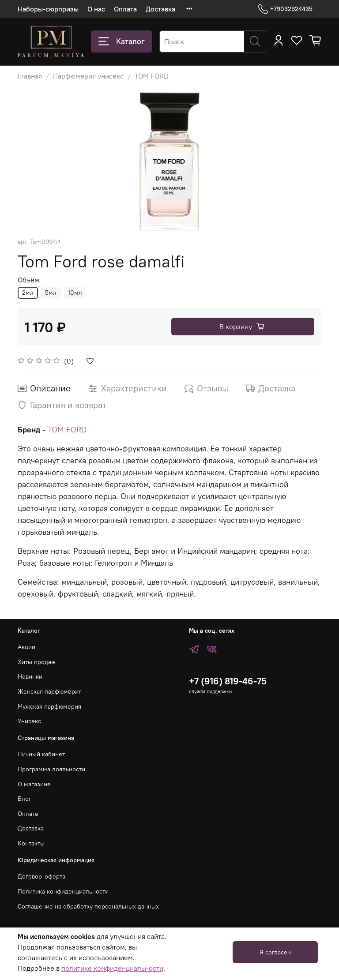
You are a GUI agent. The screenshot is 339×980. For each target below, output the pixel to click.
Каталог (122, 41)
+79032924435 (285, 9)
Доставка (160, 9)
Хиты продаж (37, 662)
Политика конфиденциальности (63, 891)
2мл (28, 293)
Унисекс (29, 721)
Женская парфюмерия (50, 691)
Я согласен (275, 952)
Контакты (31, 843)
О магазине (34, 784)
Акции (26, 647)
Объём (28, 280)
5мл (51, 293)
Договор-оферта (41, 876)
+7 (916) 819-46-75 (228, 681)
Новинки (30, 676)
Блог (24, 799)
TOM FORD (152, 76)
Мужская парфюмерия (49, 706)
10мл (75, 293)
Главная (30, 76)
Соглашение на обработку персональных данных (88, 906)
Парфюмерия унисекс (88, 76)
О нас (96, 9)
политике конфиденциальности (112, 968)
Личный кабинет (41, 754)
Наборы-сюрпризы (48, 9)
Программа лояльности (51, 769)
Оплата (125, 9)
